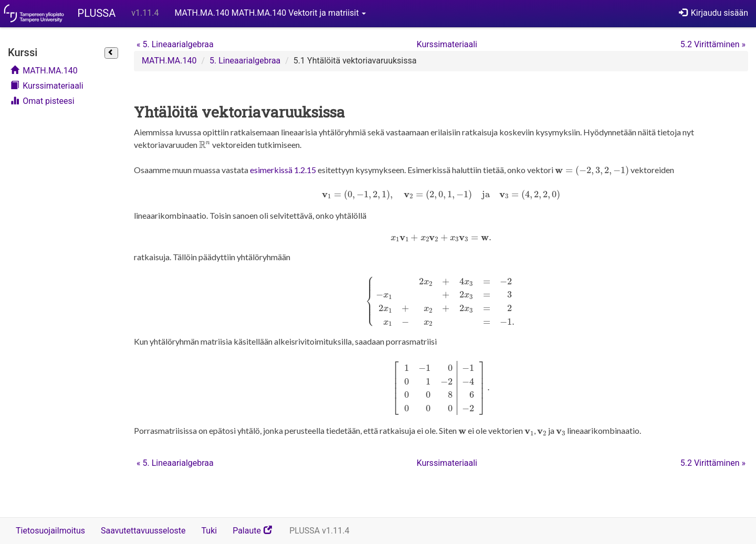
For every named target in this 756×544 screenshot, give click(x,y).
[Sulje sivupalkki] (111, 53)
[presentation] (205, 145)
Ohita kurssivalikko (11, 41)
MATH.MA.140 (44, 71)
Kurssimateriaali (47, 86)
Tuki (209, 531)
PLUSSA (97, 13)
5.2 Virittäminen (713, 44)
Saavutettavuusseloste (143, 531)
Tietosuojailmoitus (50, 531)
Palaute (257, 534)
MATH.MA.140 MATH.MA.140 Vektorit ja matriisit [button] (270, 13)
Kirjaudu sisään (713, 13)
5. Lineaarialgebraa (175, 44)
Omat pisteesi (43, 101)
